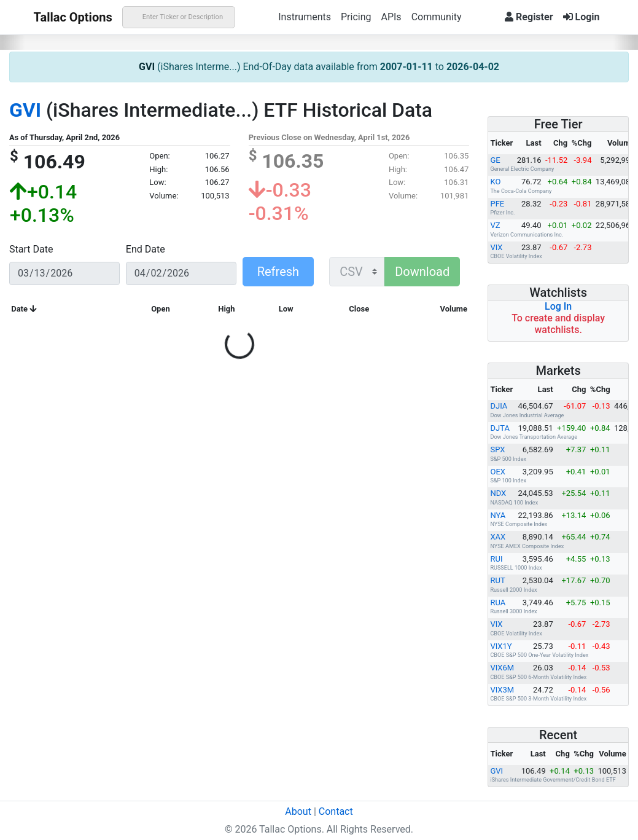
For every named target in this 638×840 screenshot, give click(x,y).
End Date (146, 249)
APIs (391, 17)
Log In (558, 306)
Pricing (356, 17)
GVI (147, 67)
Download (422, 272)
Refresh (278, 272)
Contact (336, 811)
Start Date (31, 249)
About (298, 811)
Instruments (305, 17)
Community (437, 17)
